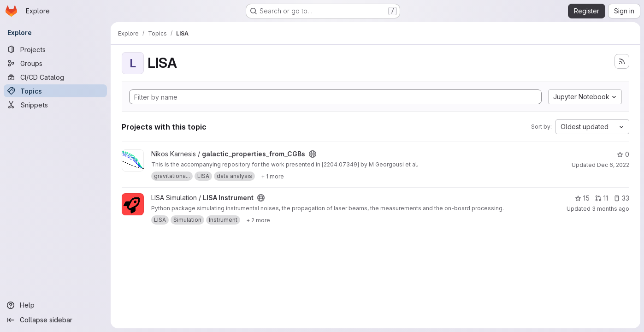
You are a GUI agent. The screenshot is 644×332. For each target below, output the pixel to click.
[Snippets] (55, 105)
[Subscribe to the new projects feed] (622, 61)
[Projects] (55, 49)
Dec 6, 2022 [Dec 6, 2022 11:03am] (613, 165)
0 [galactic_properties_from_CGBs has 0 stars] (623, 154)
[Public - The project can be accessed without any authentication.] (313, 154)
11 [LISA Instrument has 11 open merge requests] (602, 198)
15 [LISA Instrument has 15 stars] (582, 198)
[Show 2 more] (258, 220)
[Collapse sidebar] (55, 320)
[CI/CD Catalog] (55, 77)
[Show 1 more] (272, 176)
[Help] (55, 305)
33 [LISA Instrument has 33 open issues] (621, 198)
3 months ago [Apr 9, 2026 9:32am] (611, 209)
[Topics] (55, 91)
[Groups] (55, 63)
